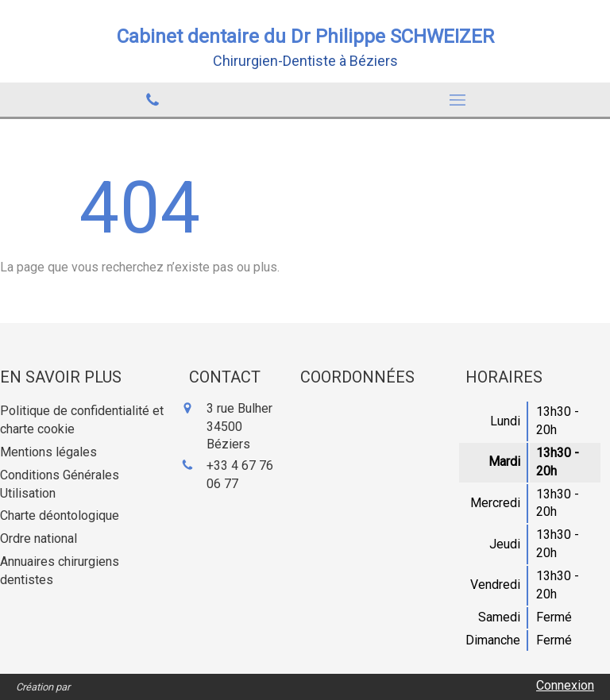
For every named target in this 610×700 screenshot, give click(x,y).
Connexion (565, 685)
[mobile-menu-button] (457, 100)
